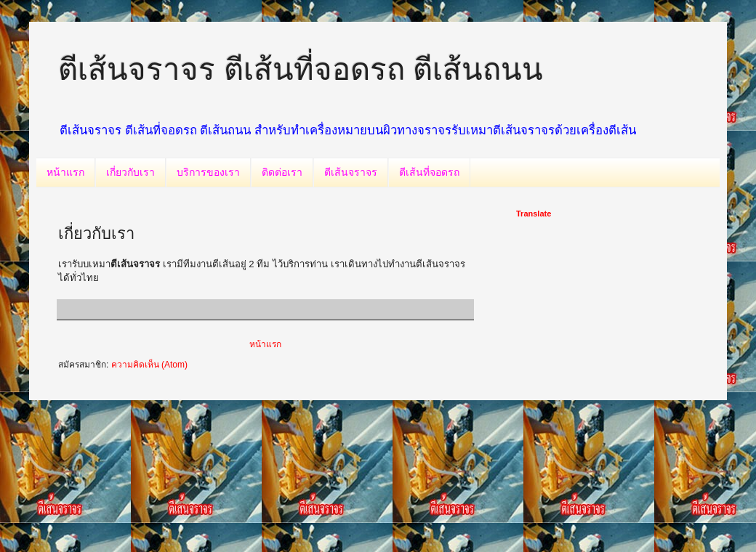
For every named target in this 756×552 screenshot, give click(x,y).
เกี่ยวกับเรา (130, 172)
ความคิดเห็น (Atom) (149, 365)
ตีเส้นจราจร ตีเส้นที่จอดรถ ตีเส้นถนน (301, 69)
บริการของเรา (208, 172)
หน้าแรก (65, 172)
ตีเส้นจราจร (351, 172)
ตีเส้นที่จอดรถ (429, 172)
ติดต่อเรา (282, 172)
